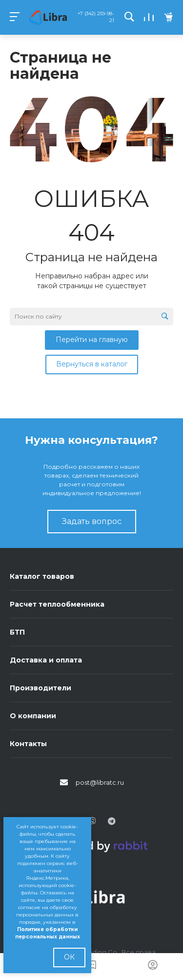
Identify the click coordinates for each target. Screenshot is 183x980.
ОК (69, 957)
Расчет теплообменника (57, 604)
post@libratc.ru (100, 782)
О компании (33, 716)
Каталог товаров (42, 576)
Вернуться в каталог (92, 364)
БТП (17, 632)
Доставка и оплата (46, 660)
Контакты (28, 744)
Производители (41, 688)
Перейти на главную (92, 340)
